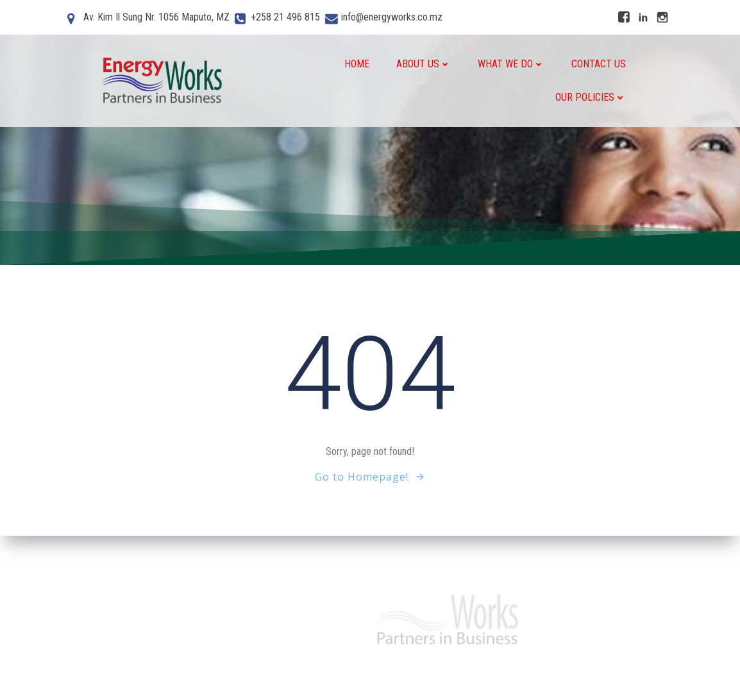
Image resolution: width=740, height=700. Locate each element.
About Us (424, 64)
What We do (511, 64)
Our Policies (591, 97)
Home (357, 64)
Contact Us (599, 64)
